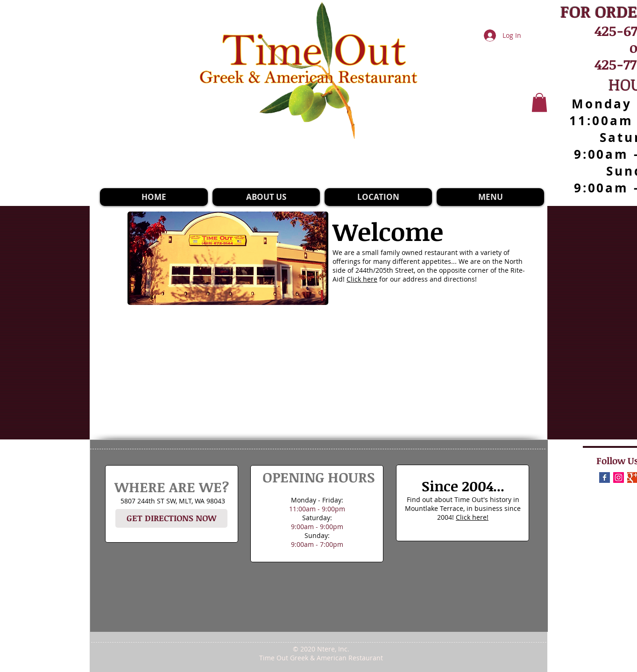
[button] (539, 103)
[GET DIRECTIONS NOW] (171, 518)
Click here (362, 279)
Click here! (472, 517)
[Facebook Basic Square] (605, 477)
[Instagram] (619, 477)
